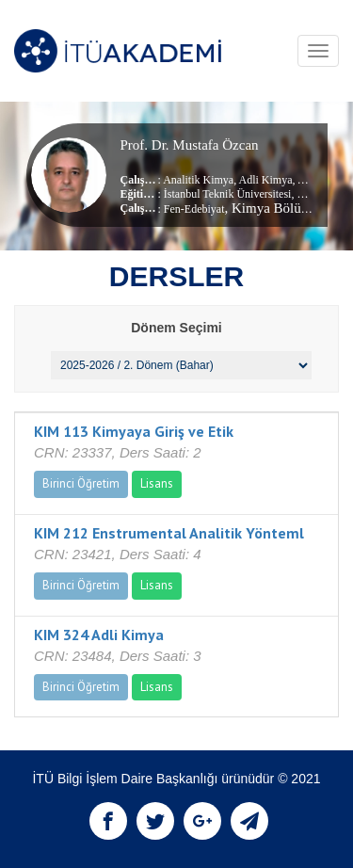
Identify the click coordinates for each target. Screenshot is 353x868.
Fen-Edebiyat (194, 209)
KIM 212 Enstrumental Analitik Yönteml (169, 533)
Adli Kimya (264, 180)
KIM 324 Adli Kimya (99, 635)
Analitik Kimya (198, 180)
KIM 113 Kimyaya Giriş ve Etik (134, 431)
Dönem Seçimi (176, 328)
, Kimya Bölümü (272, 208)
